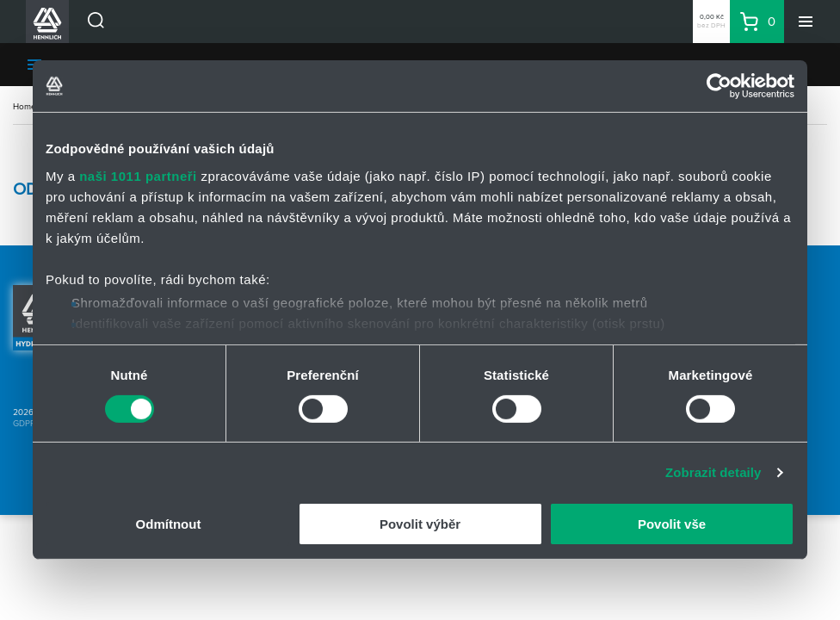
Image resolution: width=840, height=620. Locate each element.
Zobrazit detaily (713, 472)
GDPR (24, 423)
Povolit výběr (420, 524)
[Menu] (806, 22)
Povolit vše (672, 524)
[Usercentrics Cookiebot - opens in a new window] (719, 86)
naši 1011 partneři (138, 175)
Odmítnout (169, 524)
